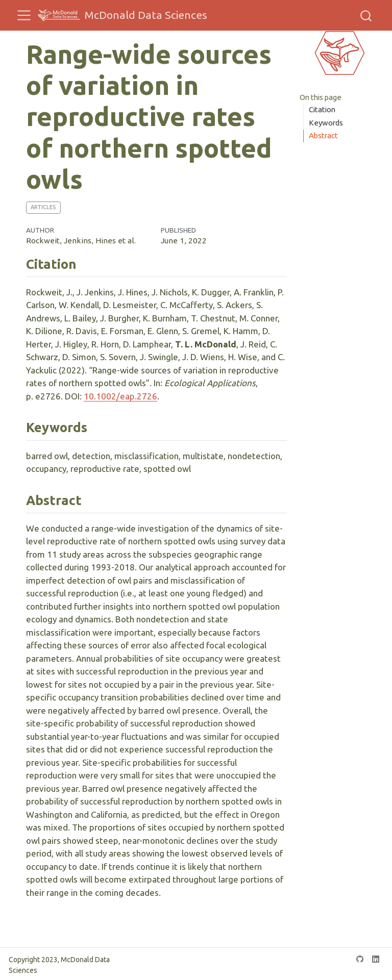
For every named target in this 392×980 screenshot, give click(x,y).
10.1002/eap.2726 (120, 396)
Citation (322, 109)
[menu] (24, 15)
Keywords (326, 123)
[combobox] (366, 15)
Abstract (323, 135)
